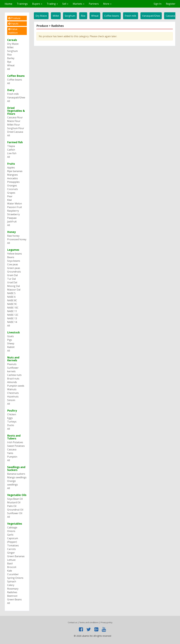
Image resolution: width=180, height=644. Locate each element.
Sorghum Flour (16, 128)
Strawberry (13, 214)
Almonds (12, 382)
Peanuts (12, 364)
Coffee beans (112, 16)
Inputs (13, 24)
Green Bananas (16, 556)
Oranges (12, 186)
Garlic (10, 535)
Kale (10, 571)
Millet (56, 16)
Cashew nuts (14, 375)
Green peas (14, 268)
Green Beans (14, 599)
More (107, 4)
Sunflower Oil (15, 513)
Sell (65, 4)
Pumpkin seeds (16, 386)
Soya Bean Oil (15, 499)
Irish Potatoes (15, 442)
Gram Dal (12, 275)
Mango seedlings (17, 477)
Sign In (158, 4)
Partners (94, 4)
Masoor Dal (14, 290)
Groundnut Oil (15, 510)
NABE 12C (13, 315)
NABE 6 (11, 297)
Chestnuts (13, 393)
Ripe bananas (15, 171)
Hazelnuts (13, 397)
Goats (10, 336)
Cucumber (13, 574)
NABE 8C (12, 300)
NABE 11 (12, 311)
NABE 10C (13, 308)
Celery (11, 585)
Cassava (12, 449)
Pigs (10, 340)
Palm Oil (12, 506)
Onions (11, 531)
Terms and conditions (89, 622)
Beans (11, 257)
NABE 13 (12, 318)
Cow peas (13, 264)
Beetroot (12, 596)
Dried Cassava (15, 132)
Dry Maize (41, 16)
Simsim (11, 400)
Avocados (13, 178)
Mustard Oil (14, 502)
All (9, 69)
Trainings (22, 4)
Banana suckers (16, 474)
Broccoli (12, 567)
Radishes (12, 592)
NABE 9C (12, 304)
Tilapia (11, 146)
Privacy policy (106, 622)
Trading (52, 4)
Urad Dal (12, 282)
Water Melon (15, 204)
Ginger (11, 553)
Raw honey (13, 236)
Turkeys (12, 422)
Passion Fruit (15, 207)
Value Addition (13, 31)
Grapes (11, 193)
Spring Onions (15, 578)
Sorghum (70, 16)
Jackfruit (12, 222)
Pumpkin (12, 457)
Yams (10, 453)
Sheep (11, 343)
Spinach (12, 581)
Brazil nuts (13, 379)
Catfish (11, 150)
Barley (11, 58)
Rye (9, 62)
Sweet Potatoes (16, 446)
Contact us (73, 622)
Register (171, 4)
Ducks (11, 425)
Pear (10, 196)
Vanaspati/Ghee (151, 16)
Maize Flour (14, 121)
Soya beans (14, 261)
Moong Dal (13, 286)
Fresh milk (131, 16)
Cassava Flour (15, 117)
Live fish (12, 153)
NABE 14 (12, 322)
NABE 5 (11, 293)
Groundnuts (14, 272)
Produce (14, 18)
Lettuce (11, 560)
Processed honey (17, 239)
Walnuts (12, 389)
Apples (11, 168)
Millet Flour (14, 125)
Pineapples (13, 182)
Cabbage (12, 527)
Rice (83, 16)
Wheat (95, 16)
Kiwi (9, 200)
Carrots (11, 549)
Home (8, 4)
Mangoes (13, 175)
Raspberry (13, 211)
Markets (79, 4)
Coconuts (13, 189)
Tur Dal (11, 279)
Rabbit (11, 347)
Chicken (12, 414)
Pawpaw (12, 218)
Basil (10, 563)
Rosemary (13, 589)
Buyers (37, 4)
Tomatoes (13, 545)
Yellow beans (15, 254)
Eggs (10, 418)
